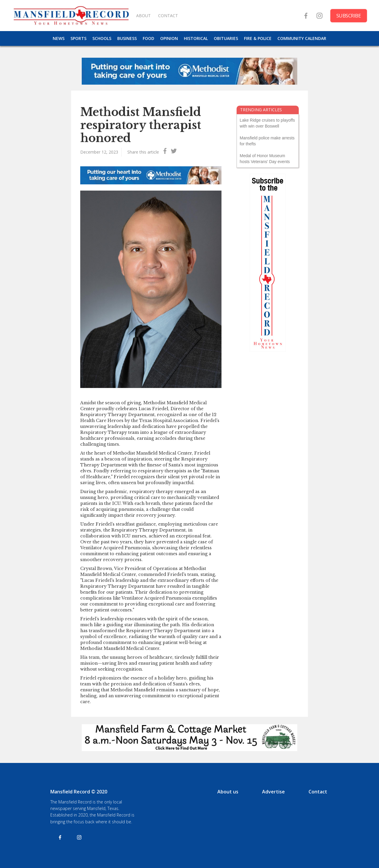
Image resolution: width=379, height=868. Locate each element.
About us (228, 792)
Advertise (273, 792)
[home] (71, 16)
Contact (318, 792)
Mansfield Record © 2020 (79, 792)
